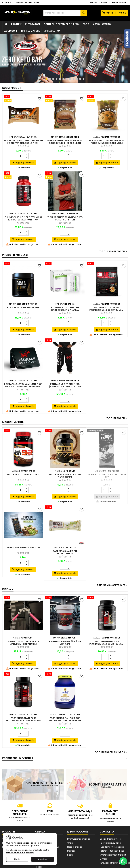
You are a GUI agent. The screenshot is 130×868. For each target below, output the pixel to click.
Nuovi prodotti (13, 88)
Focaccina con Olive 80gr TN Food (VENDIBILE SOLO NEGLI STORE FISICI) (107, 143)
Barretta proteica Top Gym (23, 547)
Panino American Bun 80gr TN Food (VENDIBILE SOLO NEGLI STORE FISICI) (65, 143)
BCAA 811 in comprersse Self (23, 308)
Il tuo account (78, 832)
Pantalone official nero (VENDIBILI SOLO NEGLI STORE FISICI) (65, 387)
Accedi (104, 3)
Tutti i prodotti (117, 418)
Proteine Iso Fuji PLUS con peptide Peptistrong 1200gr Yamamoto (65, 721)
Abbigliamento (102, 24)
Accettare (43, 859)
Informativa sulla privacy (20, 853)
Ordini (70, 843)
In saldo (8, 589)
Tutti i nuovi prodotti (114, 251)
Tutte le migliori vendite (112, 585)
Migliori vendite (13, 422)
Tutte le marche (30, 31)
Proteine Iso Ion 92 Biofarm (23, 475)
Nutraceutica (52, 31)
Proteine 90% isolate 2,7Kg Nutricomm (65, 476)
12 (84, 79)
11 (80, 79)
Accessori (11, 31)
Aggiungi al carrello (23, 163)
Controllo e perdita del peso (61, 24)
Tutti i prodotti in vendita (111, 752)
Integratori (33, 24)
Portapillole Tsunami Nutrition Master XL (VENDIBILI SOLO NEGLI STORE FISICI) (23, 387)
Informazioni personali (78, 839)
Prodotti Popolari (15, 255)
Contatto (7, 3)
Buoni (70, 855)
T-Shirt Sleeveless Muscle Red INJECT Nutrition (65, 218)
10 (77, 79)
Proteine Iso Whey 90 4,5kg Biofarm (65, 643)
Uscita (17, 859)
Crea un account (119, 3)
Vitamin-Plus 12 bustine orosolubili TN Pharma (65, 309)
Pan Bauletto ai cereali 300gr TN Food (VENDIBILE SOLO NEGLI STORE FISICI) (23, 143)
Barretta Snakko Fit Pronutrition (65, 552)
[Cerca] (65, 13)
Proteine (16, 24)
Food (86, 24)
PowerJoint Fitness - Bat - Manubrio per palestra (23, 643)
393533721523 (32, 3)
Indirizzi (71, 851)
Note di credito (75, 847)
